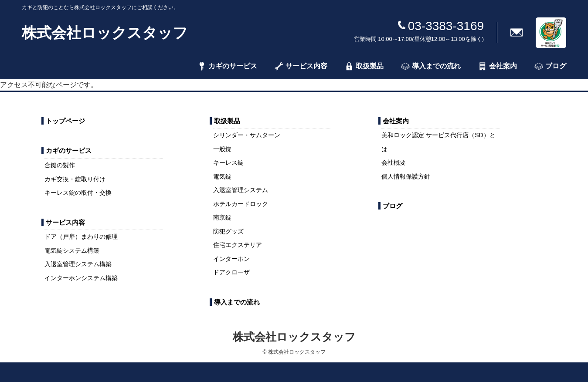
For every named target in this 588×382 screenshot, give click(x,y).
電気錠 (222, 176)
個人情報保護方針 (406, 176)
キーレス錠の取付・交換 (78, 193)
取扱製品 (364, 66)
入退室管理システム (241, 190)
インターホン (231, 259)
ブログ (550, 66)
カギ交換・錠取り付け (75, 179)
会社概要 (394, 162)
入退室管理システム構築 (78, 264)
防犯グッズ (228, 231)
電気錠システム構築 (72, 250)
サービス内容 (301, 66)
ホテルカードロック (241, 204)
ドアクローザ (231, 272)
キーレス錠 (228, 162)
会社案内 (498, 66)
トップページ (65, 121)
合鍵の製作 (60, 165)
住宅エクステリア (238, 245)
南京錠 (222, 217)
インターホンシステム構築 (81, 278)
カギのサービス (227, 66)
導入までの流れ (431, 66)
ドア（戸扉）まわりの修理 (81, 237)
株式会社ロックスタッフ (105, 33)
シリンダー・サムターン (247, 135)
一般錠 (222, 149)
